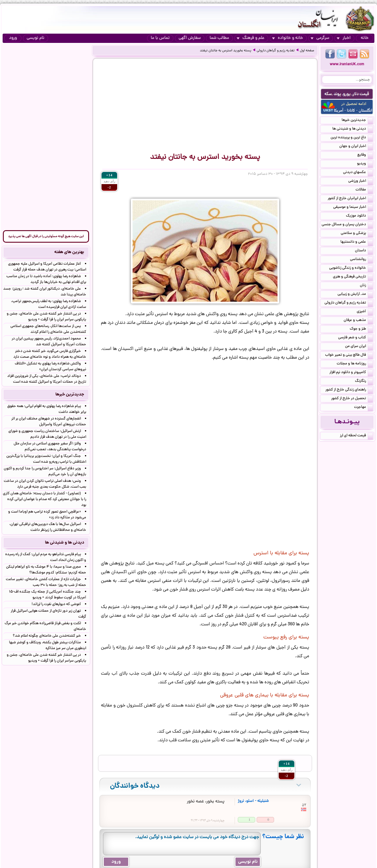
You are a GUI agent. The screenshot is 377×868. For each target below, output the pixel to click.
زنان (366, 286)
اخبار (344, 38)
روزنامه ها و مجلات (355, 364)
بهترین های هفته (69, 252)
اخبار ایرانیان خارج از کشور (350, 199)
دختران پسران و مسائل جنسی (347, 225)
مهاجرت (364, 408)
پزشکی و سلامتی (357, 234)
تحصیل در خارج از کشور (352, 399)
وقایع (365, 155)
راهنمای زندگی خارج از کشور (349, 390)
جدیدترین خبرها (357, 121)
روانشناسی (361, 260)
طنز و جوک (361, 329)
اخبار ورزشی (361, 181)
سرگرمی (320, 38)
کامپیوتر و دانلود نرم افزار (351, 373)
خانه (365, 38)
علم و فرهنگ (251, 38)
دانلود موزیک (359, 216)
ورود (13, 38)
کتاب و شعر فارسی (356, 338)
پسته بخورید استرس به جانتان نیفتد (226, 51)
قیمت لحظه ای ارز (356, 436)
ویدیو (365, 164)
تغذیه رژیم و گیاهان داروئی (276, 51)
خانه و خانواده (288, 38)
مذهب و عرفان (358, 321)
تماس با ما (160, 38)
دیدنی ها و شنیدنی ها (353, 129)
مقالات (364, 190)
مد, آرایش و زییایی (355, 295)
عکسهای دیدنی (358, 173)
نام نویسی (36, 38)
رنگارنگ (364, 382)
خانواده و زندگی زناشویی (351, 268)
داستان (364, 251)
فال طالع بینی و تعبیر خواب (349, 355)
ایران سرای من (359, 347)
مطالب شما (219, 38)
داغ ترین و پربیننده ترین (352, 138)
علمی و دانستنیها (357, 242)
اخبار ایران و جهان (356, 147)
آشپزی (365, 312)
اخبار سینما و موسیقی (353, 208)
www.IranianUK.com (347, 65)
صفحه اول (307, 51)
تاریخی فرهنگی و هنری (353, 277)
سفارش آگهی (190, 38)
